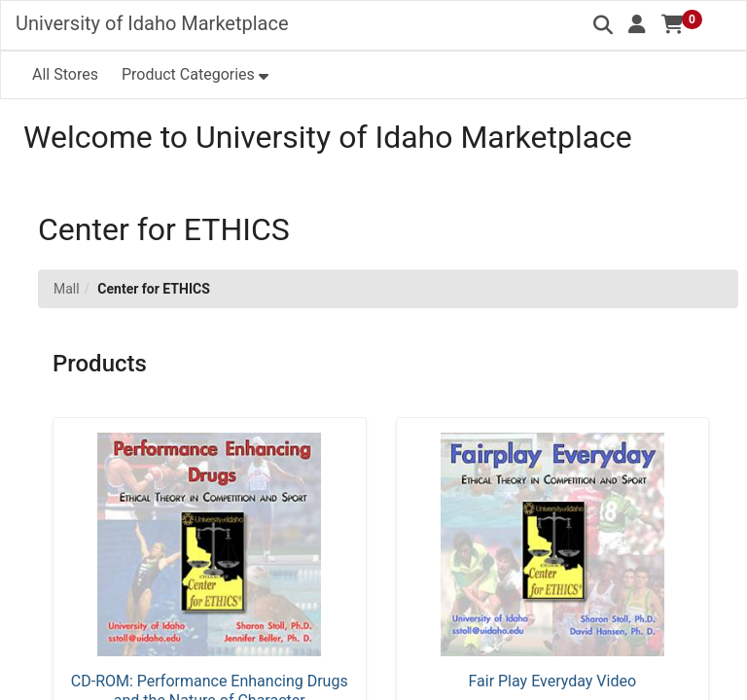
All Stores (65, 74)
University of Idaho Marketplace (152, 23)
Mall (67, 289)
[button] (637, 24)
